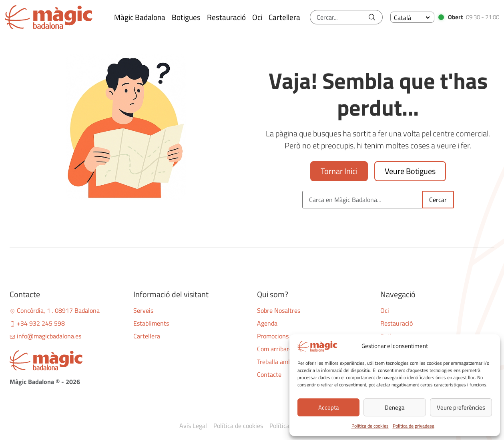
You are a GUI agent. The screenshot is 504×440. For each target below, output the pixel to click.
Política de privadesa (414, 426)
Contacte (269, 374)
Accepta (329, 407)
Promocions (273, 336)
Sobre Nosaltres (279, 310)
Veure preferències (461, 407)
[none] (412, 17)
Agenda (267, 323)
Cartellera (147, 336)
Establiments (151, 323)
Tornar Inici (339, 171)
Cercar (438, 200)
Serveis (143, 310)
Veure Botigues (410, 171)
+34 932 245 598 (37, 323)
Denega (395, 407)
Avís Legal (193, 426)
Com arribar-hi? (278, 349)
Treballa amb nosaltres (288, 362)
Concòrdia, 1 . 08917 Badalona (55, 310)
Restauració (397, 323)
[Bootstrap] (67, 360)
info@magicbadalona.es (45, 336)
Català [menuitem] (403, 18)
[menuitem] (412, 17)
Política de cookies (370, 426)
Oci (385, 310)
